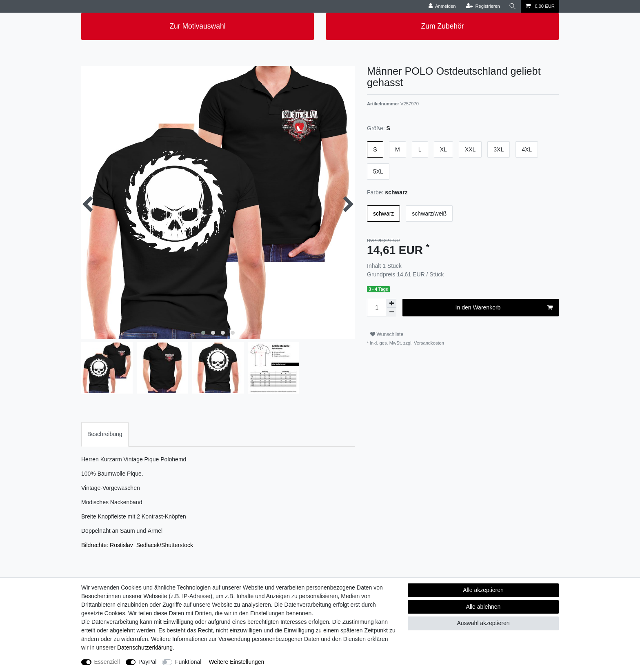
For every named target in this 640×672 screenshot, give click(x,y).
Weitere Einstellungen (236, 662)
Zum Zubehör (442, 26)
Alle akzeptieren (483, 590)
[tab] (105, 434)
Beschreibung (105, 434)
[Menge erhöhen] (391, 303)
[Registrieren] (483, 6)
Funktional (188, 662)
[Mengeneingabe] (377, 308)
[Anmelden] (442, 6)
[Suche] (513, 6)
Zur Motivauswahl (197, 26)
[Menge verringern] (391, 312)
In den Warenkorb (504, 308)
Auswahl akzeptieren (483, 623)
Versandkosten (428, 343)
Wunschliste (387, 334)
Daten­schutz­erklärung (145, 648)
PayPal (147, 662)
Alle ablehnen (483, 607)
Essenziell (107, 662)
